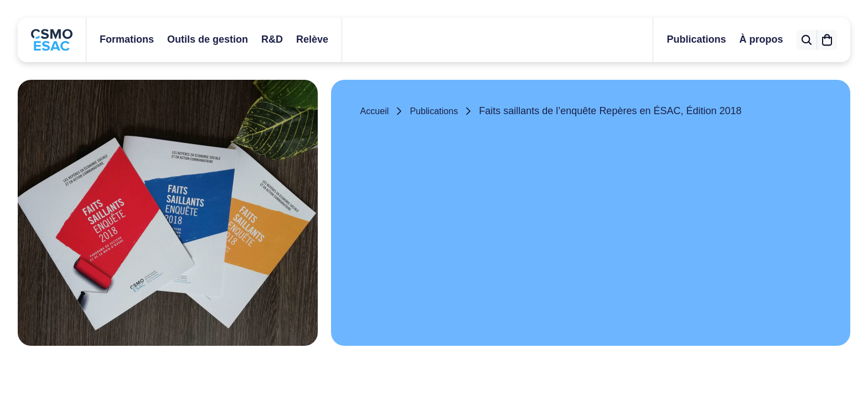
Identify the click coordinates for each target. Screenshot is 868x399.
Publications (684, 39)
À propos (749, 39)
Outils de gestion (208, 39)
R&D (272, 39)
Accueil (376, 111)
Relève (312, 39)
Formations (127, 39)
